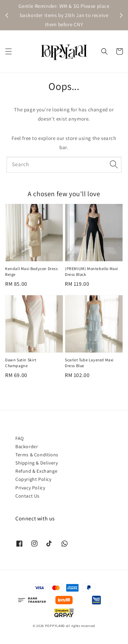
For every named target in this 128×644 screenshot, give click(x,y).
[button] (9, 51)
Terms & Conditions (37, 455)
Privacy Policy (30, 488)
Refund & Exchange (36, 471)
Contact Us (27, 496)
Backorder (27, 446)
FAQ (20, 438)
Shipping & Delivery (37, 463)
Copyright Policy (33, 479)
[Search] (114, 164)
